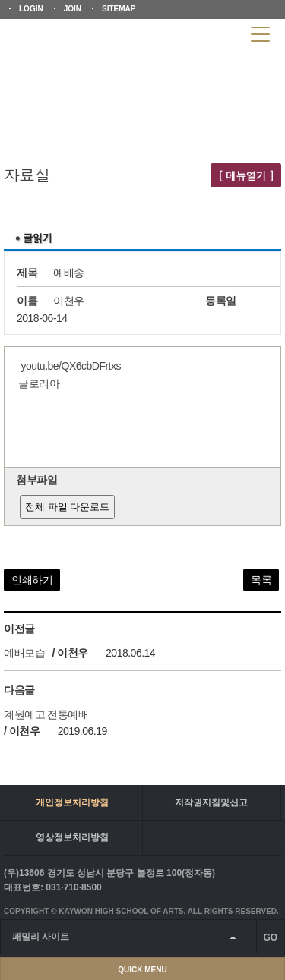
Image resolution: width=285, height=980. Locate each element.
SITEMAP (119, 9)
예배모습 (24, 653)
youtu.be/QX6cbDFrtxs (71, 366)
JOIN (73, 9)
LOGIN (31, 9)
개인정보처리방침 (72, 802)
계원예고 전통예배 (46, 714)
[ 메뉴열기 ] (246, 175)
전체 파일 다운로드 (67, 507)
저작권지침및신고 (211, 802)
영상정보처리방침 (72, 837)
